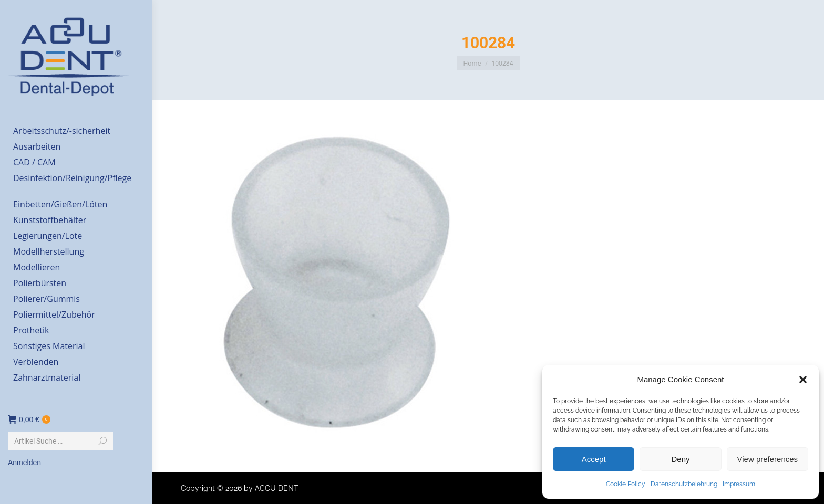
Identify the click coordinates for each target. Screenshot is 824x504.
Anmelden (24, 463)
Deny (680, 459)
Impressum (739, 484)
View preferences (768, 459)
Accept (594, 459)
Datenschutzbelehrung (684, 484)
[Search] (60, 441)
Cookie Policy (626, 484)
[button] (803, 380)
